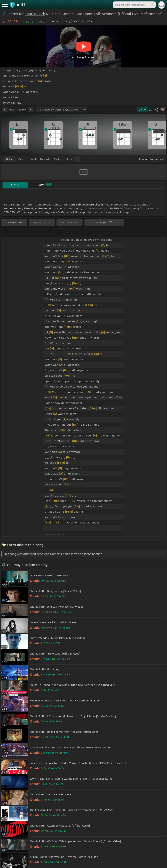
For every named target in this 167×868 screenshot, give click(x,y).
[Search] (152, 5)
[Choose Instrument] (77, 159)
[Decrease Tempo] (5, 110)
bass (69, 159)
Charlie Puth (35, 14)
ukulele (33, 159)
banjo (57, 159)
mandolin (45, 159)
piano (21, 159)
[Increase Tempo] (31, 110)
